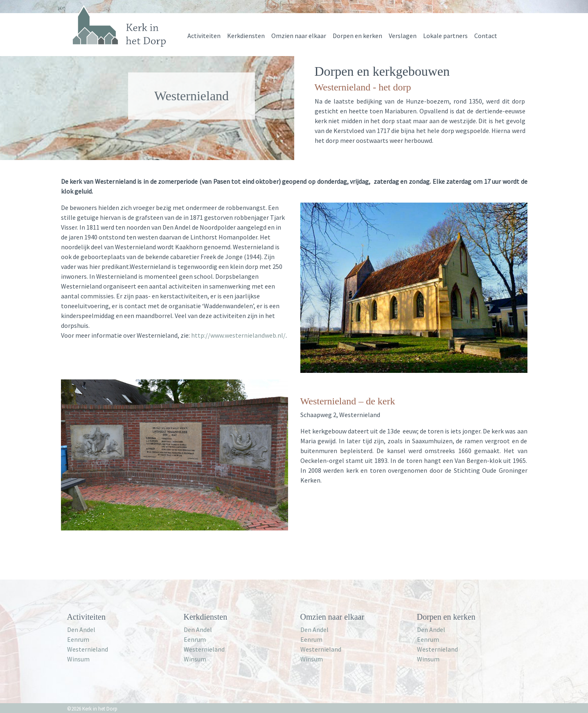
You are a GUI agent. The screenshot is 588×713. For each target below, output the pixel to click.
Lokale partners (445, 36)
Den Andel (81, 630)
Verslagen (403, 36)
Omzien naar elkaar (299, 36)
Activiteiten (204, 36)
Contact (486, 36)
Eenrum (78, 639)
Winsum (78, 659)
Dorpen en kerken (357, 36)
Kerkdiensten (246, 36)
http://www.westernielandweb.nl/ (238, 335)
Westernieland (88, 649)
